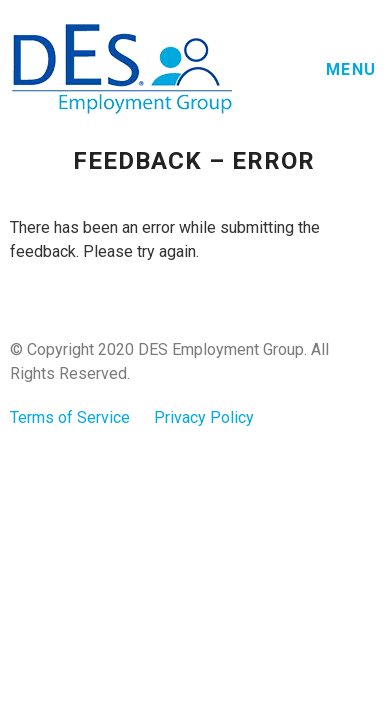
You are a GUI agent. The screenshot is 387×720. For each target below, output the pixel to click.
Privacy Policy (204, 417)
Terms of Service (70, 417)
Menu (351, 69)
